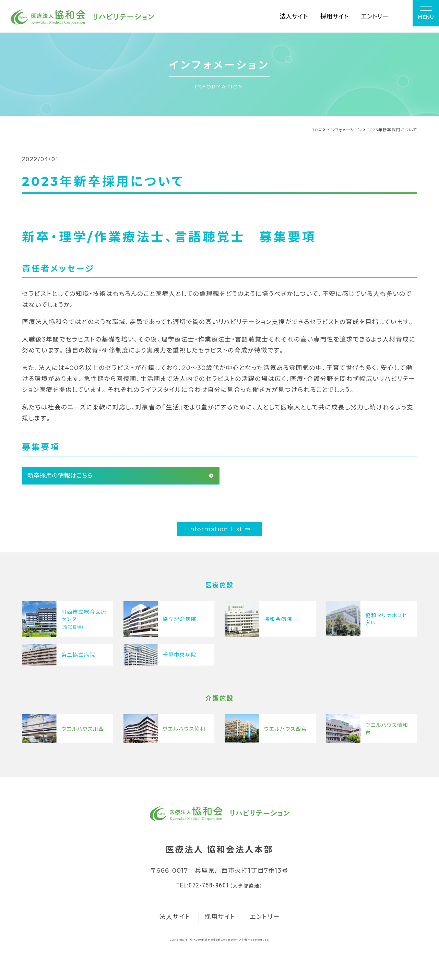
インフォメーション (345, 130)
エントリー (375, 16)
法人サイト (294, 16)
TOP (317, 130)
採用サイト (335, 16)
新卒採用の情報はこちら (60, 476)
